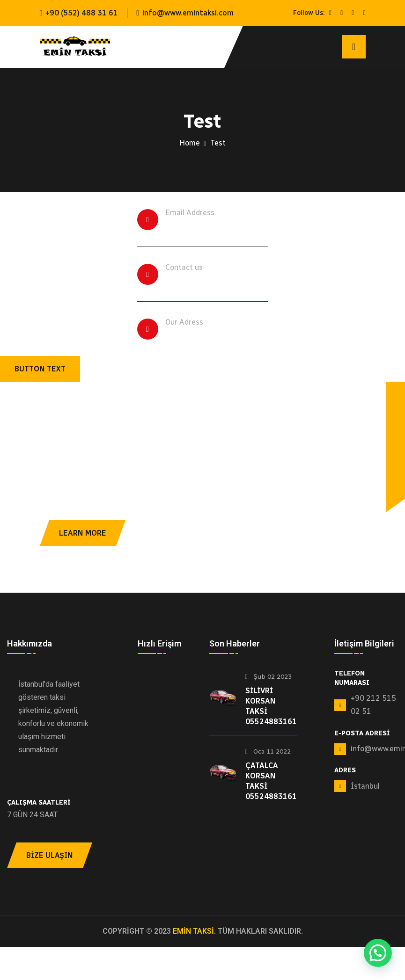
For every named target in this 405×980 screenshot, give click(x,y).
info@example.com (209, 225)
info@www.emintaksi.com (188, 13)
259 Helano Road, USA (215, 335)
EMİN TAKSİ (193, 931)
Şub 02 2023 (269, 677)
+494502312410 (202, 280)
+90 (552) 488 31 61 (82, 13)
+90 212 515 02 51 (373, 705)
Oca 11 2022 (268, 751)
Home (190, 143)
